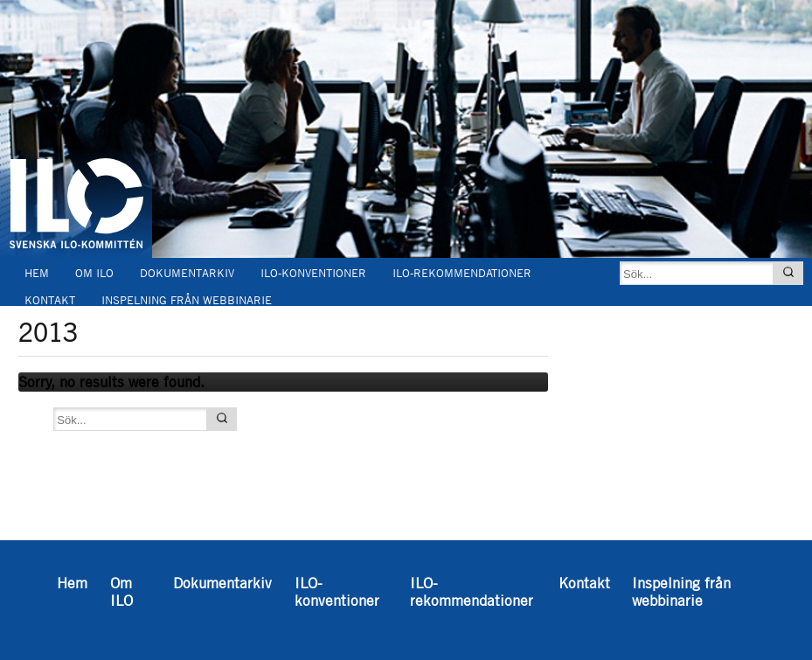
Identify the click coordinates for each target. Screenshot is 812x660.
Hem (37, 273)
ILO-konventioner (313, 273)
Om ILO (94, 273)
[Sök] (788, 273)
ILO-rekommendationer (462, 273)
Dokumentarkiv (187, 273)
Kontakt (50, 300)
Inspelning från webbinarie (187, 300)
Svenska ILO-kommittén (76, 138)
